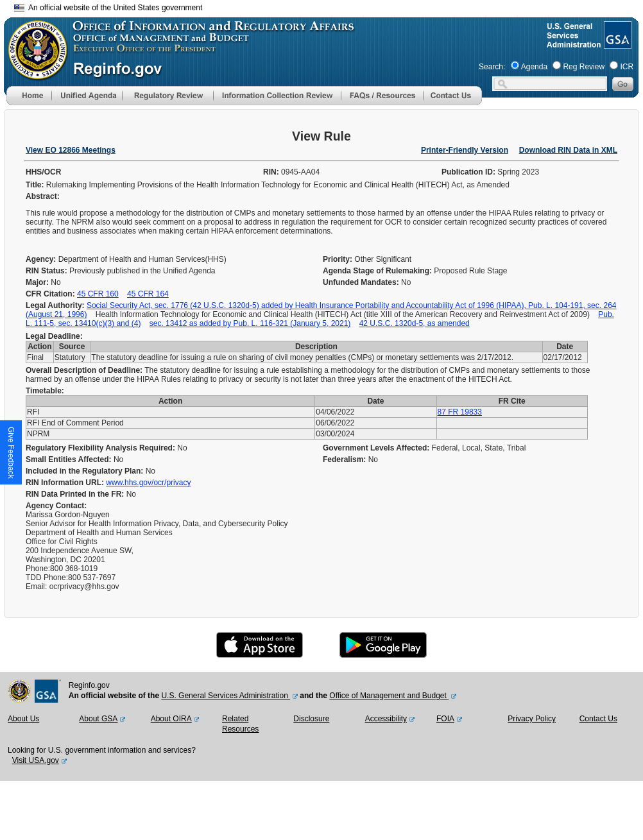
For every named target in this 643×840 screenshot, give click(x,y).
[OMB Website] (33, 74)
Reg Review (584, 67)
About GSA (98, 719)
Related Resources (240, 724)
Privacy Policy (532, 719)
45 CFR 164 (148, 294)
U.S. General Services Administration (226, 696)
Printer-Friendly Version (465, 150)
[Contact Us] (452, 103)
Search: (492, 67)
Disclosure (311, 719)
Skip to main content (329, 6)
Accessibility (386, 719)
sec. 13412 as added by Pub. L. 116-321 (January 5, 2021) (250, 323)
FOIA (445, 719)
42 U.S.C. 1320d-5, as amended (415, 323)
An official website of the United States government (108, 8)
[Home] (29, 103)
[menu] (87, 96)
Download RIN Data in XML (568, 150)
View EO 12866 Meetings (71, 150)
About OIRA (171, 719)
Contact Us (598, 719)
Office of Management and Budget (389, 696)
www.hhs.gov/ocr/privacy (148, 483)
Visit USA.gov (36, 760)
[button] (87, 96)
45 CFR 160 (98, 294)
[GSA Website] (616, 44)
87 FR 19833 (460, 412)
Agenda (534, 67)
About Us (23, 719)
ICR (627, 67)
